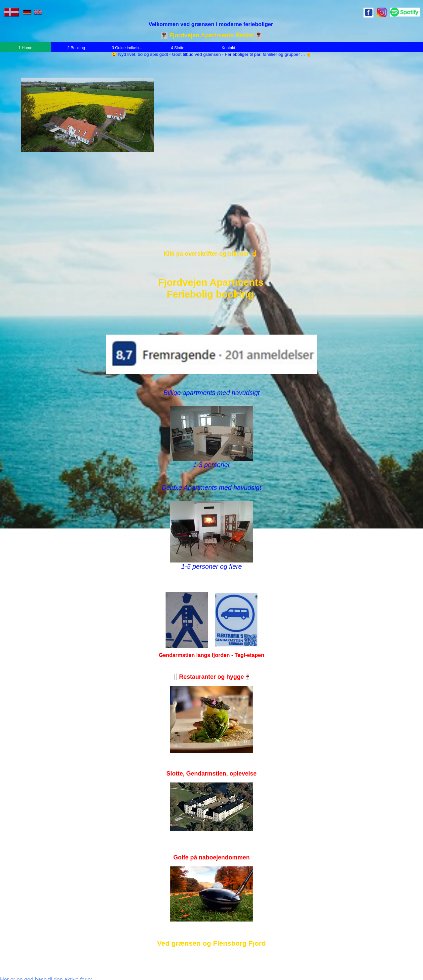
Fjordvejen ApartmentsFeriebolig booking (211, 288)
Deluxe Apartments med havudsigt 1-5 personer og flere (211, 527)
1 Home (25, 48)
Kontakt (229, 48)
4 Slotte (178, 48)
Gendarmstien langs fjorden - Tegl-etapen (212, 655)
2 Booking (76, 48)
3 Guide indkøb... (127, 48)
